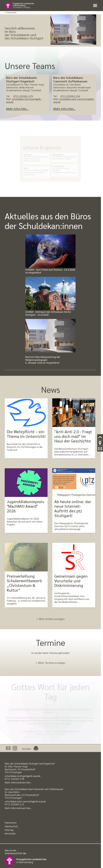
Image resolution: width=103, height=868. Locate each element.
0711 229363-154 (70, 96)
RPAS (29, 167)
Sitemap (9, 830)
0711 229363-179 (23, 96)
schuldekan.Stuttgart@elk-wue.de (24, 100)
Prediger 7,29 (51, 712)
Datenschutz (11, 826)
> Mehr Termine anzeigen (50, 663)
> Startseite (11, 13)
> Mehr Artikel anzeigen (51, 619)
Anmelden (10, 833)
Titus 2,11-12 (51, 726)
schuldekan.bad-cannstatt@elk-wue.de (74, 100)
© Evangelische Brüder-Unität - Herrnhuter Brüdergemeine (50, 731)
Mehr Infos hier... (17, 109)
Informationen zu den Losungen (50, 734)
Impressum (11, 822)
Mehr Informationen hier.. (18, 782)
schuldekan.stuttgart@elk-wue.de (23, 776)
